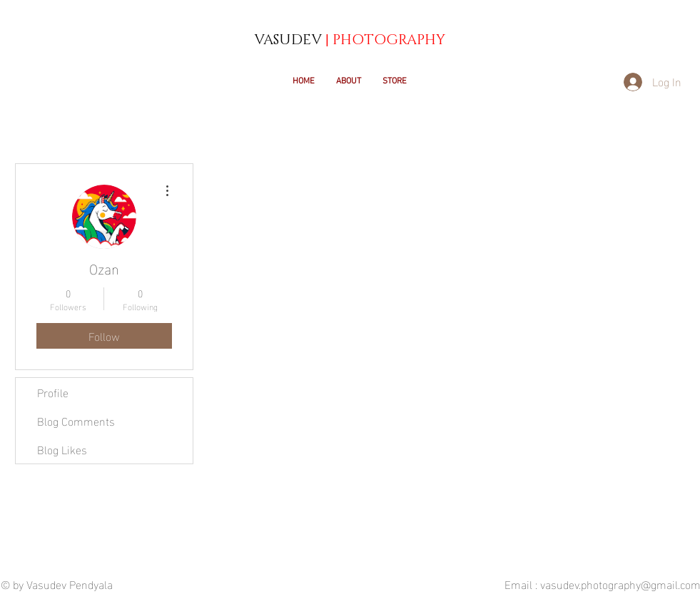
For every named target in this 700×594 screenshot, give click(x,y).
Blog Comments (76, 420)
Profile (53, 392)
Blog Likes (62, 449)
